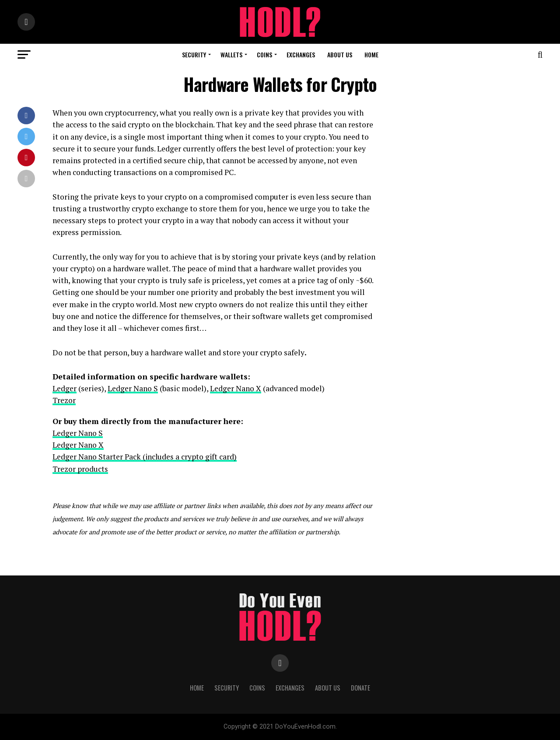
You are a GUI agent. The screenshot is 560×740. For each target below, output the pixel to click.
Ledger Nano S (133, 388)
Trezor (64, 400)
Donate (360, 688)
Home (371, 54)
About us (328, 688)
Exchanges (301, 54)
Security (194, 54)
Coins (264, 54)
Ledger (65, 388)
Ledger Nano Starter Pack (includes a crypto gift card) (145, 457)
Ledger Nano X (236, 388)
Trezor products (80, 469)
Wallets (231, 54)
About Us (340, 54)
